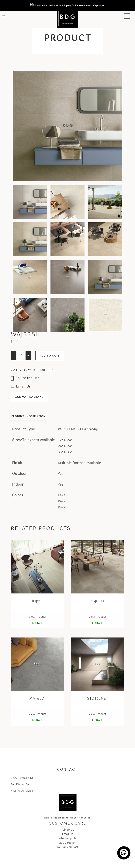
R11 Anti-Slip (43, 370)
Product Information (29, 416)
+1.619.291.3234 (22, 791)
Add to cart (50, 355)
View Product (38, 617)
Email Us (21, 387)
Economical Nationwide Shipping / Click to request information (69, 6)
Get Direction (67, 842)
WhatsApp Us (67, 838)
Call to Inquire (25, 378)
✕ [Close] (96, 6)
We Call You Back (67, 847)
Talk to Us (67, 829)
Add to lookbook (29, 397)
